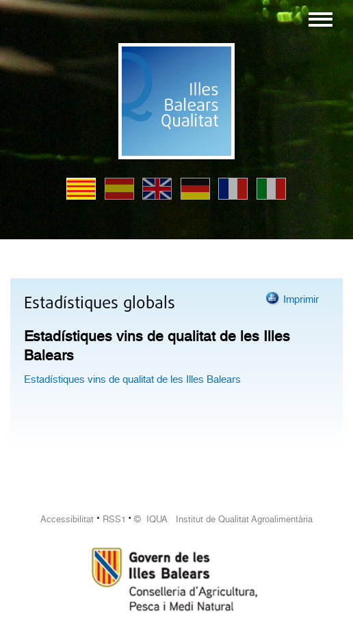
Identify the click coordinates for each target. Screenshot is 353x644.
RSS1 (114, 519)
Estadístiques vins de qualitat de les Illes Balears (132, 379)
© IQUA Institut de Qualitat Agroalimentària (223, 519)
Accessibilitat (67, 519)
